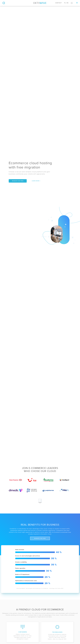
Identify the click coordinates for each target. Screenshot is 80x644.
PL (65, 3)
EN (68, 3)
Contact (58, 3)
